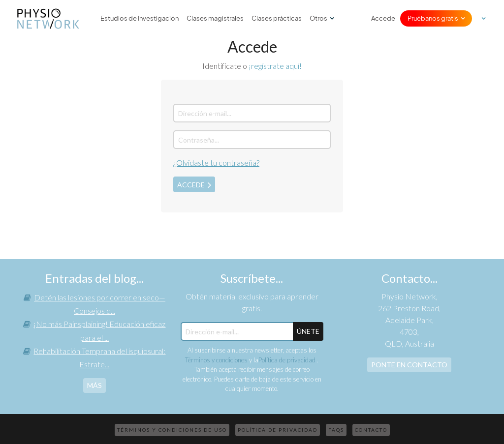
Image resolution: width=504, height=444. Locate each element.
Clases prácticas (277, 18)
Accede (383, 18)
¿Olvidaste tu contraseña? (216, 163)
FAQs (336, 430)
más (94, 385)
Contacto (371, 430)
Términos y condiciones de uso (172, 430)
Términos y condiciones (216, 360)
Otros (318, 18)
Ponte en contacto (409, 365)
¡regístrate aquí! (275, 66)
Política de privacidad (288, 360)
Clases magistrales (215, 18)
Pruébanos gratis (433, 18)
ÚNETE (308, 331)
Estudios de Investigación (140, 18)
